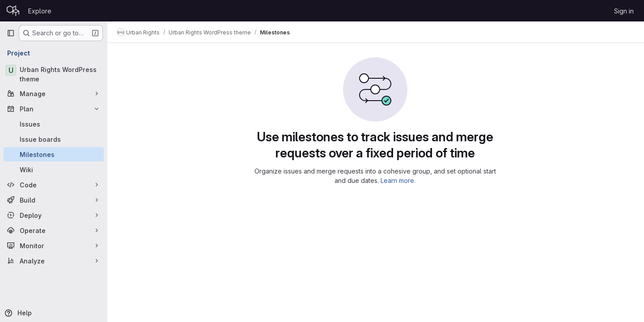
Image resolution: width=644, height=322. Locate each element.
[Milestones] (54, 154)
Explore (40, 11)
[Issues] (54, 124)
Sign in (624, 11)
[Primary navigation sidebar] (11, 33)
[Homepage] (13, 11)
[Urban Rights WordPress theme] (54, 74)
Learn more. (399, 180)
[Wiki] (54, 169)
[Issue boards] (54, 139)
